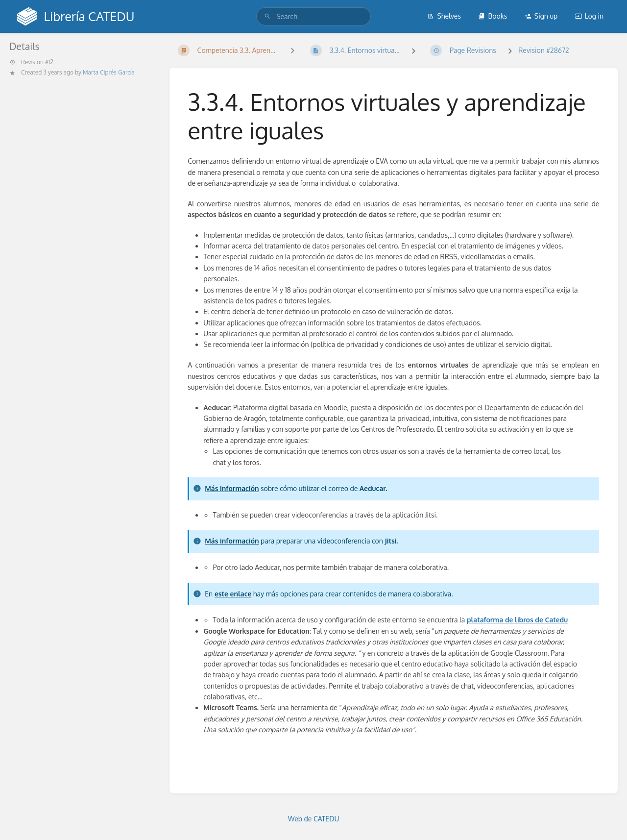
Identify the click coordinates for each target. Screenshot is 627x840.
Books (493, 16)
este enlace (233, 594)
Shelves (444, 16)
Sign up (541, 16)
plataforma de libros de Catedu (517, 620)
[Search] (267, 16)
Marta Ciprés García (109, 72)
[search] (313, 16)
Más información (232, 488)
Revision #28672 (544, 50)
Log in (589, 16)
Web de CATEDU (314, 819)
